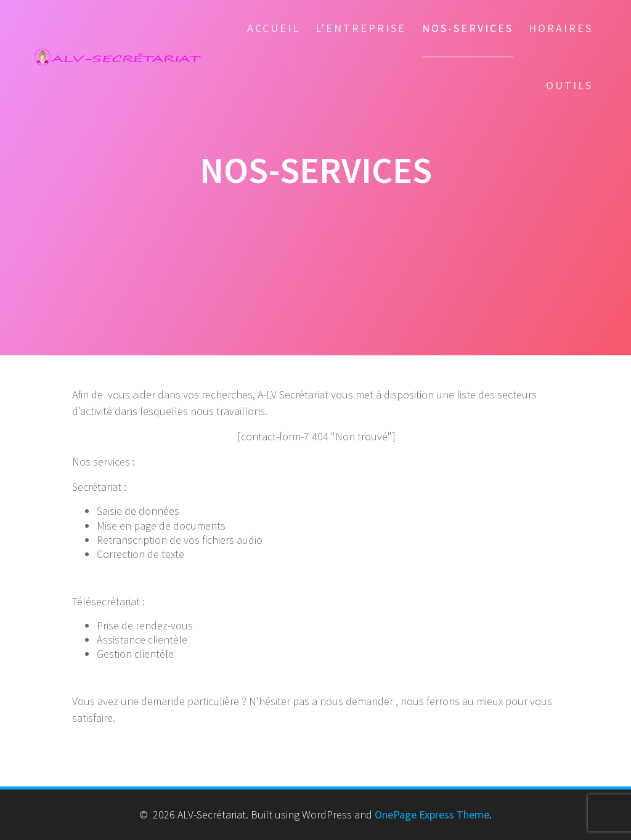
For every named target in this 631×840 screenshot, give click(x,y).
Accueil (274, 28)
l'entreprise (361, 28)
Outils (569, 85)
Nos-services (468, 28)
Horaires (561, 28)
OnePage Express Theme (432, 814)
